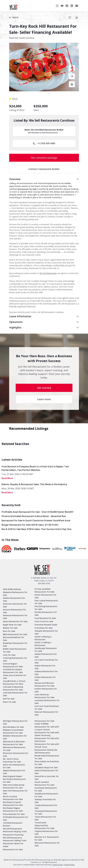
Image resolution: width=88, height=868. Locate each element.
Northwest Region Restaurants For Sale (13, 809)
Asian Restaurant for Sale (15, 621)
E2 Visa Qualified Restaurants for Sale (44, 590)
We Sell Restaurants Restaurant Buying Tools (15, 830)
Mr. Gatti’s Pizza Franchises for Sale (12, 760)
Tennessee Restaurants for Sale (46, 812)
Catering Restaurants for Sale (15, 659)
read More (7, 478)
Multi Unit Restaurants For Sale (14, 766)
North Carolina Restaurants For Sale (13, 798)
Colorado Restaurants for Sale (15, 694)
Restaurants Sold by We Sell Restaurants (46, 751)
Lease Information (20, 316)
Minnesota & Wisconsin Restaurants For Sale (14, 743)
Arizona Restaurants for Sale (15, 611)
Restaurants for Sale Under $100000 (44, 722)
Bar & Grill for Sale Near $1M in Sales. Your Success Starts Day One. (37, 529)
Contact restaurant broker (44, 169)
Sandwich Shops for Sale (46, 767)
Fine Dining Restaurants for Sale (46, 608)
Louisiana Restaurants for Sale (47, 702)
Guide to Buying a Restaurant (43, 638)
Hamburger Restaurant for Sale (46, 650)
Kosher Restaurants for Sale (46, 690)
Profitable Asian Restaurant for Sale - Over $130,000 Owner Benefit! (37, 512)
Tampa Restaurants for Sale (46, 807)
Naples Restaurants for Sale (14, 772)
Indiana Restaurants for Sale (46, 673)
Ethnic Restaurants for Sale (45, 596)
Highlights (15, 327)
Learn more (44, 399)
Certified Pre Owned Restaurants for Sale (13, 671)
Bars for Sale (9, 631)
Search (14, 17)
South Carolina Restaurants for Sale (44, 783)
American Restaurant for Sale (15, 605)
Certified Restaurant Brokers (13, 824)
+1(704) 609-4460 (44, 143)
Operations (16, 322)
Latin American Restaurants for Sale (44, 696)
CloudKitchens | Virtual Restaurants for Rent (14, 682)
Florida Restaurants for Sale (46, 614)
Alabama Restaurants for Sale (15, 594)
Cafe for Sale (9, 655)
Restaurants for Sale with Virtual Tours (47, 745)
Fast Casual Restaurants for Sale (46, 602)
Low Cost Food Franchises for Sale (47, 708)
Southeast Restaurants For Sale (46, 789)
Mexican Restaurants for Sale (46, 713)
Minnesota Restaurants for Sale (14, 749)
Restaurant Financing (13, 835)
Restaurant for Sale (27, 189)
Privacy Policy (69, 865)
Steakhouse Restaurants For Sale (46, 795)
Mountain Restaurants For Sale (16, 755)
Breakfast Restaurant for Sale (15, 645)
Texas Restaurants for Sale (45, 818)
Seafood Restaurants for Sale (47, 772)
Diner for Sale (9, 702)
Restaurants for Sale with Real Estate (47, 740)
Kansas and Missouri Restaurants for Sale (44, 684)
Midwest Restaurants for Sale (15, 737)
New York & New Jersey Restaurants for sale (14, 786)
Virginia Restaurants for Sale (46, 833)
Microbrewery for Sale (13, 727)
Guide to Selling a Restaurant (43, 644)
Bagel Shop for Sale (12, 625)
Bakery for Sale (10, 628)
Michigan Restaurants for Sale (15, 722)
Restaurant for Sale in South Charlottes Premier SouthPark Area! (36, 521)
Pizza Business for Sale (14, 814)
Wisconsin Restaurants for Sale (47, 844)
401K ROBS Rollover (12, 589)
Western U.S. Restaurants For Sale (47, 838)
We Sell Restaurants (48, 273)
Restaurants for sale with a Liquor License (47, 728)
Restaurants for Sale (13, 849)
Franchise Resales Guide (46, 625)
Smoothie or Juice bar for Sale (47, 778)
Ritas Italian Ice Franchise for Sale (47, 763)
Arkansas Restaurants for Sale (15, 617)
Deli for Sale (9, 699)
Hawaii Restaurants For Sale (46, 655)
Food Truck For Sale (44, 621)
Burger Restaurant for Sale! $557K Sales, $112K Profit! (30, 525)
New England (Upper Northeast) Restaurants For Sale (14, 779)
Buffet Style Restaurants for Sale (15, 650)
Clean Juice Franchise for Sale (15, 677)
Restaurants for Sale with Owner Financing (47, 734)
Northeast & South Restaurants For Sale (13, 804)
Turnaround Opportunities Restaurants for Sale (44, 825)
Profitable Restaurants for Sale (16, 818)
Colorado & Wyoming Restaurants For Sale (13, 688)
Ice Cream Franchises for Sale (46, 661)
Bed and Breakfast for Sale (14, 639)
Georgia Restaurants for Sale (46, 632)
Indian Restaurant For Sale (45, 667)
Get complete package (44, 158)
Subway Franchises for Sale (45, 801)
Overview (15, 179)
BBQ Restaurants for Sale (15, 634)
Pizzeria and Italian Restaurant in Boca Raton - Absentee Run (34, 516)
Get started (44, 388)
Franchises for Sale (44, 628)
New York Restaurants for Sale (15, 792)
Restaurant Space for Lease (13, 845)
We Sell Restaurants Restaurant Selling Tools (15, 839)
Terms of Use (57, 865)
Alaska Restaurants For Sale (14, 599)
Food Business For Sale (45, 618)
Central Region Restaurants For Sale (13, 665)
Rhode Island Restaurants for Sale (47, 757)
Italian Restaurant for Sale (45, 679)
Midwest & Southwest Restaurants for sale (13, 731)
